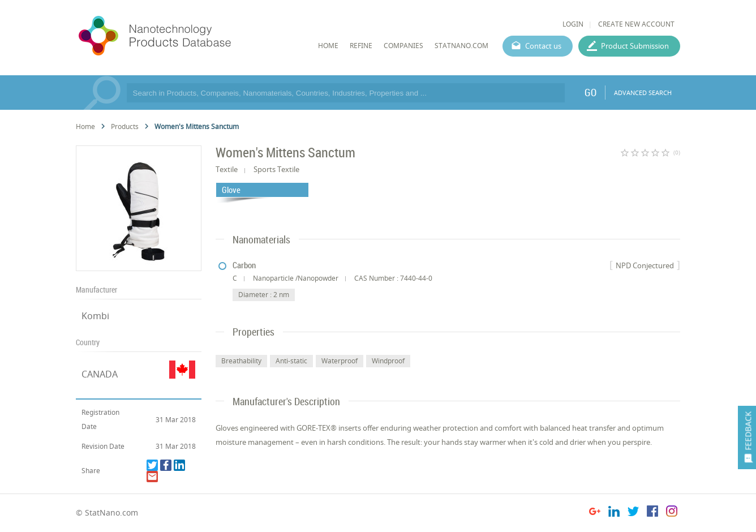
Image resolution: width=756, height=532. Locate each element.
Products (125, 126)
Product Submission (635, 46)
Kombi (95, 316)
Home (85, 126)
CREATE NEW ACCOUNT (636, 24)
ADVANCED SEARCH (643, 93)
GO (590, 92)
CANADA (100, 374)
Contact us (543, 46)
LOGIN (573, 24)
